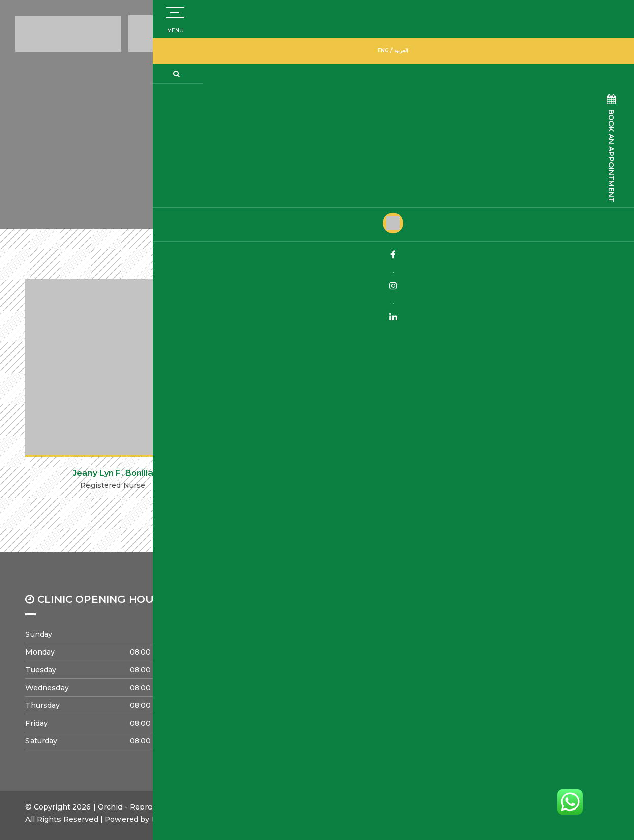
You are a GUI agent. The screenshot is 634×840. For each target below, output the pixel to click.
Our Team (380, 655)
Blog (480, 697)
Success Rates (279, 640)
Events (265, 697)
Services (487, 640)
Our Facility (382, 683)
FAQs (481, 683)
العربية (619, 49)
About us (378, 640)
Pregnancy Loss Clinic (293, 655)
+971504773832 (536, 26)
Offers (483, 669)
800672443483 (440, 30)
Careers (266, 683)
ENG (601, 49)
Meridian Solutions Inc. (194, 819)
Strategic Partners (395, 669)
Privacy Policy (387, 697)
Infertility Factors (503, 655)
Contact (267, 669)
